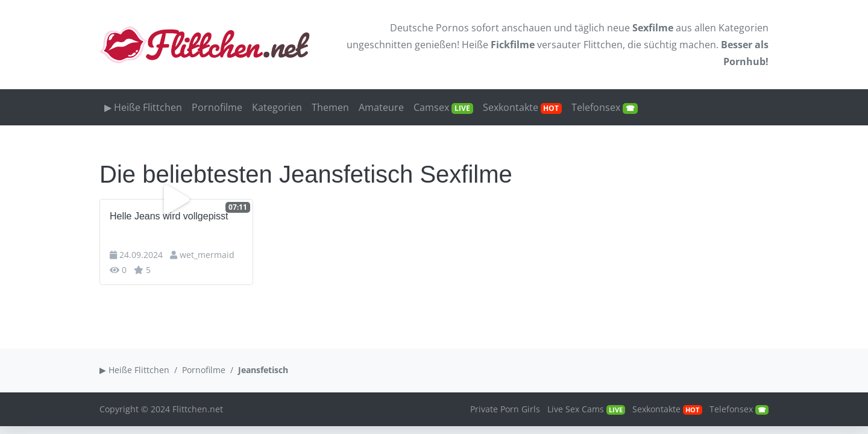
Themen (330, 107)
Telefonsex (605, 107)
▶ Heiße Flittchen (143, 107)
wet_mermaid (207, 255)
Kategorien (744, 28)
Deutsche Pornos (429, 28)
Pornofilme (217, 107)
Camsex (443, 107)
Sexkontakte (523, 107)
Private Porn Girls (505, 409)
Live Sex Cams (586, 409)
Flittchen (603, 45)
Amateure (381, 107)
